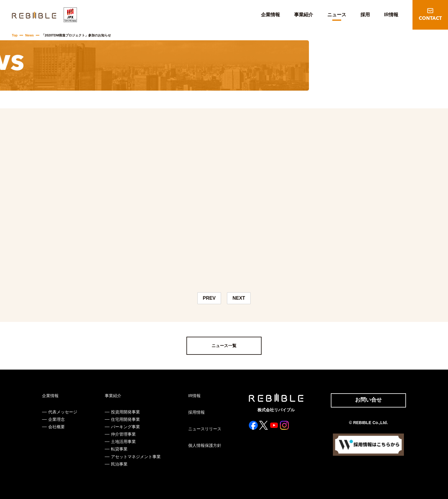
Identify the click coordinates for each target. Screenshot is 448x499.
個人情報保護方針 (205, 445)
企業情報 (270, 15)
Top (15, 35)
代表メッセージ (63, 412)
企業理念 (57, 419)
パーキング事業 (125, 427)
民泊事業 (119, 464)
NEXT (239, 298)
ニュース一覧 (224, 346)
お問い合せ (368, 400)
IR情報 (391, 15)
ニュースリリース (205, 429)
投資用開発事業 (125, 412)
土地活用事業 (123, 442)
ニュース (337, 15)
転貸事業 (119, 449)
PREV (209, 298)
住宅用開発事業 (125, 419)
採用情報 (196, 412)
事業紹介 (304, 15)
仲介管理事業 (123, 434)
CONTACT (430, 19)
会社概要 (57, 427)
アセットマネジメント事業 (136, 457)
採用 (365, 15)
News (29, 35)
